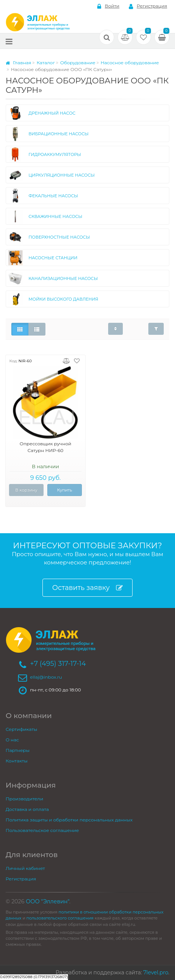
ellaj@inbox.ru (46, 677)
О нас (12, 740)
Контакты (17, 761)
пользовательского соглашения (60, 918)
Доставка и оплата (27, 809)
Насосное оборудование (130, 63)
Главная (18, 63)
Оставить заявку (87, 588)
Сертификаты (21, 729)
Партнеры (18, 750)
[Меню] (9, 41)
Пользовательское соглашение (42, 830)
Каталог (46, 63)
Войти (108, 6)
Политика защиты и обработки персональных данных (69, 820)
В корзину (26, 490)
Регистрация (148, 6)
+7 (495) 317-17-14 (58, 664)
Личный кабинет (25, 868)
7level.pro (156, 972)
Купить (65, 490)
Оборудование (78, 63)
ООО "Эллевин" (48, 901)
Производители (24, 799)
